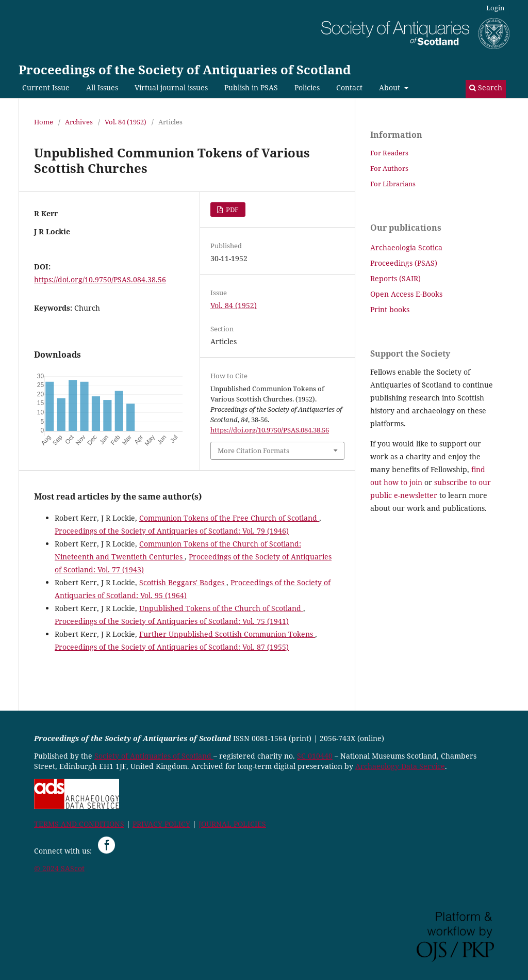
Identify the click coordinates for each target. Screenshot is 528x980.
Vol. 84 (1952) (126, 122)
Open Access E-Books (406, 294)
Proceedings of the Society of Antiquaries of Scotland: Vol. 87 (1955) (172, 647)
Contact (349, 87)
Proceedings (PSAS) (404, 263)
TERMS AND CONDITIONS (79, 824)
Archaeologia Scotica (406, 247)
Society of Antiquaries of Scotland (154, 756)
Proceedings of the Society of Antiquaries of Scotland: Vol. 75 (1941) (172, 621)
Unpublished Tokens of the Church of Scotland (221, 608)
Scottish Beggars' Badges (183, 582)
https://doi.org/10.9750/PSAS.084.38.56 (100, 279)
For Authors (389, 168)
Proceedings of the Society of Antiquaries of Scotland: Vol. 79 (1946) (172, 531)
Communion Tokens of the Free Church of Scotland (229, 518)
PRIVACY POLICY (161, 824)
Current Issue (46, 87)
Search (486, 87)
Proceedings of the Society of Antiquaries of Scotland (185, 69)
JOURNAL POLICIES (232, 824)
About (391, 87)
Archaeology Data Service (400, 766)
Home (44, 122)
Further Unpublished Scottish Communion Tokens (227, 634)
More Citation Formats (253, 451)
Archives (79, 122)
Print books (390, 309)
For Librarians (393, 184)
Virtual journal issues (171, 87)
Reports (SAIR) (395, 278)
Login (495, 8)
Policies (307, 87)
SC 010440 (315, 756)
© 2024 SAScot (59, 868)
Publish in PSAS (251, 87)
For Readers (389, 153)
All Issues (102, 87)
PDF (232, 210)
